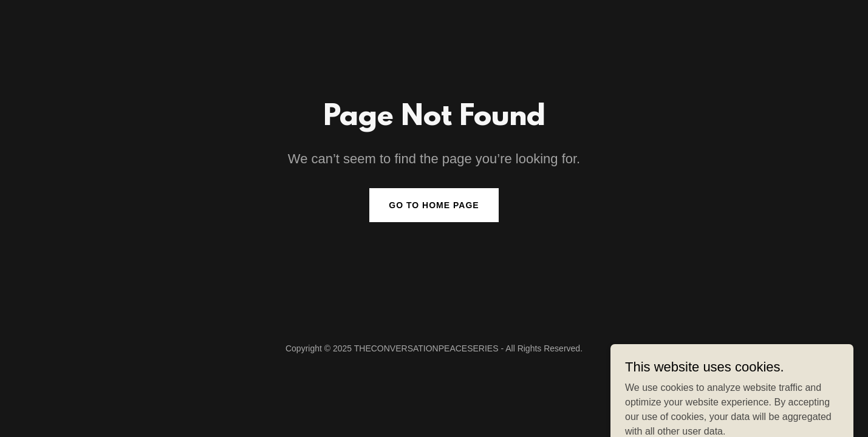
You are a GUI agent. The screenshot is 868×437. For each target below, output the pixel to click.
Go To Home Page (434, 205)
